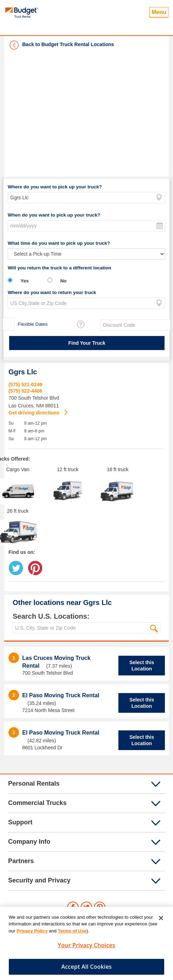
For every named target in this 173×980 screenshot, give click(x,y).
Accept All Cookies (86, 969)
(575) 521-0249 (25, 385)
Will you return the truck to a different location (60, 268)
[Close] (161, 920)
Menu (159, 12)
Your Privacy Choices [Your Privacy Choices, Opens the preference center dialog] (86, 948)
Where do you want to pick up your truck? (55, 187)
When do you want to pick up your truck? (54, 215)
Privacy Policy (32, 933)
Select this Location (142, 666)
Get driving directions (35, 413)
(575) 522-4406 (25, 391)
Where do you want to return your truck (52, 292)
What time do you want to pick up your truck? (59, 243)
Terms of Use (72, 933)
